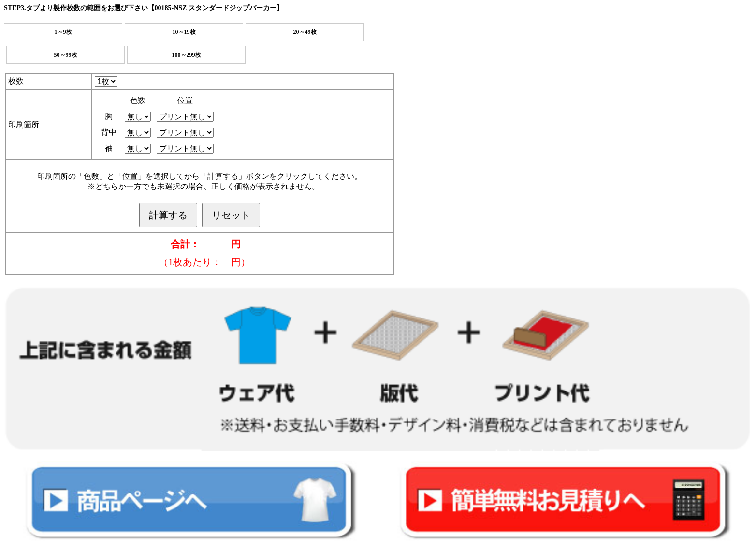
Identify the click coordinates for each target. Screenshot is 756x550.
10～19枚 (184, 32)
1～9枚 (63, 32)
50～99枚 (66, 55)
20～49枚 (305, 32)
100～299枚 (187, 55)
